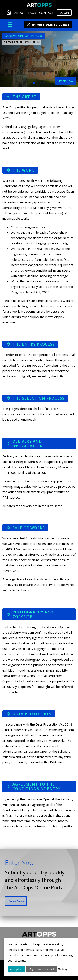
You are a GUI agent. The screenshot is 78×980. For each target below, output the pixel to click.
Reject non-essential (41, 969)
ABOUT (20, 13)
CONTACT (46, 13)
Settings (63, 969)
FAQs (32, 13)
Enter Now (16, 901)
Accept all (16, 969)
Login (64, 13)
